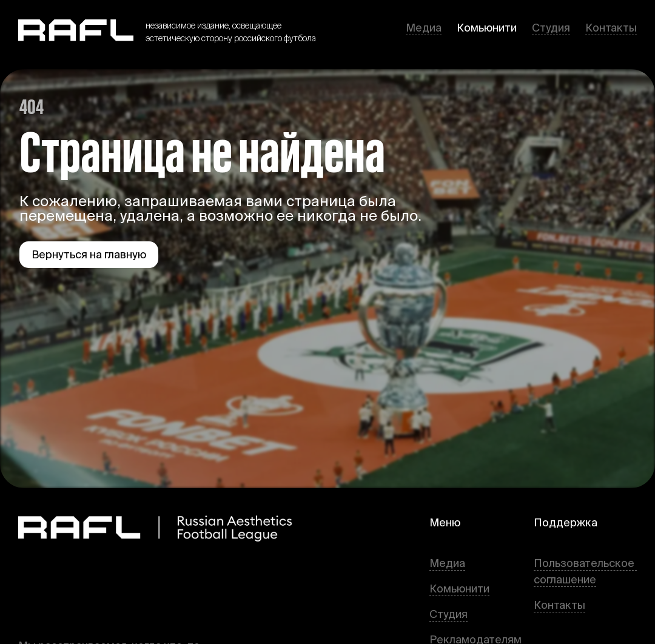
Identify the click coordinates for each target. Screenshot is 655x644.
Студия (551, 28)
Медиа (424, 28)
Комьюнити (487, 28)
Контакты (611, 28)
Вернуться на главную (89, 254)
